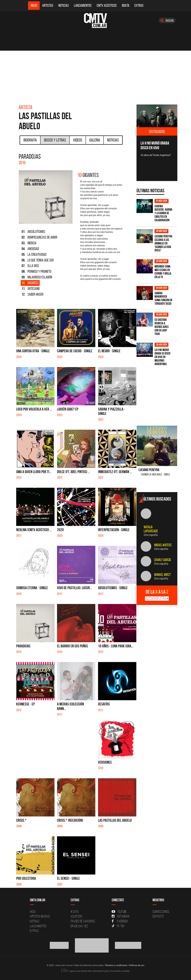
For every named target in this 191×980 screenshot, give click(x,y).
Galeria (95, 140)
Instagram (121, 916)
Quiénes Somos (161, 912)
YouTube (119, 912)
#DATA (126, 5)
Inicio (34, 5)
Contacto (158, 916)
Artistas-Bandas (40, 916)
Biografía (30, 140)
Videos (78, 140)
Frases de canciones (83, 921)
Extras (139, 5)
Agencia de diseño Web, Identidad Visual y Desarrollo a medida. (95, 971)
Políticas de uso (137, 965)
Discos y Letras (55, 140)
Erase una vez (79, 926)
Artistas (48, 5)
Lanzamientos (83, 5)
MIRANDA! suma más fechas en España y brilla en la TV (163, 272)
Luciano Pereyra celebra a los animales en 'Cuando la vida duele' (163, 243)
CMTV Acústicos (107, 5)
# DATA (75, 912)
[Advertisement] (95, 76)
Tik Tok (118, 926)
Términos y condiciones (116, 965)
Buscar (167, 21)
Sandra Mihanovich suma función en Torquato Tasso (163, 298)
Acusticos (76, 916)
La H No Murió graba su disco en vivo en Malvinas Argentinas (162, 357)
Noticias (64, 5)
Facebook (120, 921)
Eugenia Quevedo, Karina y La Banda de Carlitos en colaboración (163, 213)
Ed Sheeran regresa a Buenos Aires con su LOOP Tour (162, 327)
